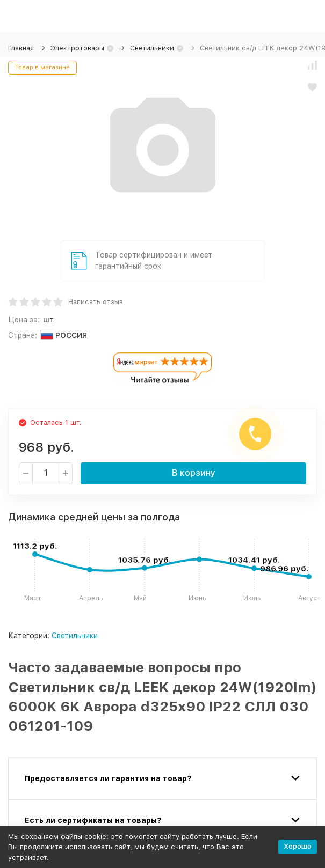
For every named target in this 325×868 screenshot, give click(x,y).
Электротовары (77, 48)
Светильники (152, 48)
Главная (21, 48)
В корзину (194, 473)
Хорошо (298, 846)
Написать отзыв (96, 302)
